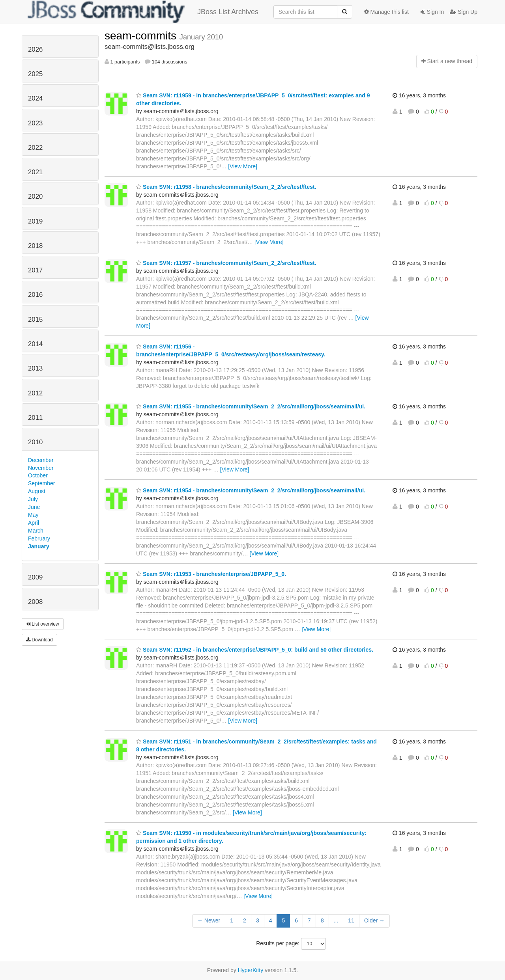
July (33, 499)
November (41, 468)
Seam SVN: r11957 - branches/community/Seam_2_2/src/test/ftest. (226, 263)
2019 (35, 221)
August (37, 491)
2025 (35, 74)
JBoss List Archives (143, 12)
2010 (35, 442)
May (33, 515)
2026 (35, 49)
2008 (35, 602)
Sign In (432, 12)
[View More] (243, 166)
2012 (35, 393)
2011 (35, 418)
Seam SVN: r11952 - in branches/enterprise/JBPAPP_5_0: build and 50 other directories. (255, 650)
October (38, 475)
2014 (35, 344)
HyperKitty (251, 970)
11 (351, 920)
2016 (35, 295)
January (39, 546)
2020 (35, 197)
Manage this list (386, 12)
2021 (35, 172)
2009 (35, 577)
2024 (35, 98)
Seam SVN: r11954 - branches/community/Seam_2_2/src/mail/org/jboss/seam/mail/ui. (251, 490)
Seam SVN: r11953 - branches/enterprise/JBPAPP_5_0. (211, 574)
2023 (35, 123)
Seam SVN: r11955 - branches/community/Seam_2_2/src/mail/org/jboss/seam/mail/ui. (251, 406)
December (41, 460)
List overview (43, 624)
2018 (35, 246)
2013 (35, 368)
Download (39, 640)
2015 (35, 320)
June (34, 507)
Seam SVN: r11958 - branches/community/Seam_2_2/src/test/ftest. (226, 187)
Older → (374, 920)
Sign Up (464, 12)
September (41, 483)
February (39, 538)
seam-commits (142, 36)
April (34, 523)
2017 (35, 270)
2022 (35, 148)
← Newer (209, 920)
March (36, 531)
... (336, 920)
